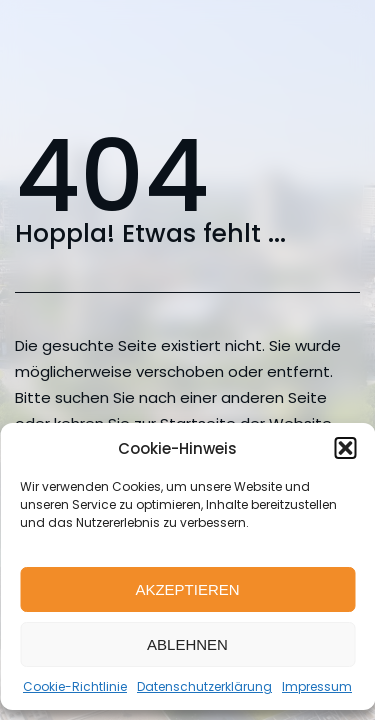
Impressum (317, 686)
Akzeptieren (187, 589)
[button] (345, 448)
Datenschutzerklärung (204, 686)
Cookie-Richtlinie (75, 686)
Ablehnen (187, 644)
